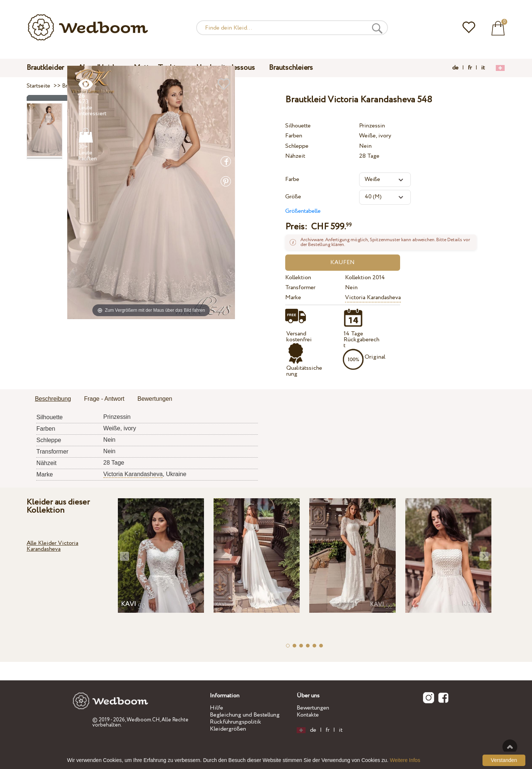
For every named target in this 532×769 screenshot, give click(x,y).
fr (470, 68)
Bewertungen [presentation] (155, 399)
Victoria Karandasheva (373, 298)
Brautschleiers (291, 68)
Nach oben (510, 747)
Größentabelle (303, 211)
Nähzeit (295, 156)
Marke (293, 298)
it (483, 68)
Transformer (300, 288)
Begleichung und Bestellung (245, 715)
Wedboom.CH (143, 720)
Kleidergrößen (228, 729)
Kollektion (298, 278)
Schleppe (297, 146)
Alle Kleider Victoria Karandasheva (52, 546)
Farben (294, 136)
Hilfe (216, 708)
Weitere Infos (405, 760)
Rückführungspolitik (236, 722)
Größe (293, 197)
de (455, 68)
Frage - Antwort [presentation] (104, 399)
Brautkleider (45, 68)
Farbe (292, 179)
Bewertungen (313, 708)
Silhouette (298, 126)
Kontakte (308, 715)
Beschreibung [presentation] (53, 399)
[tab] (53, 399)
